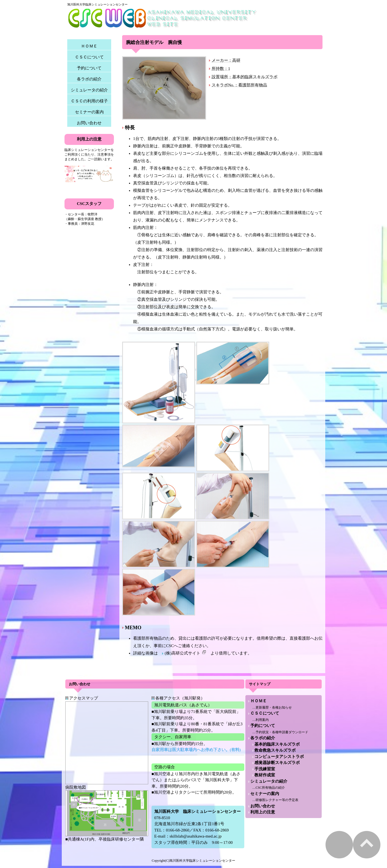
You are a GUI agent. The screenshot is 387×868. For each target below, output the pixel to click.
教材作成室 (265, 775)
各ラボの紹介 (89, 79)
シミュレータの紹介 (89, 90)
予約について (89, 68)
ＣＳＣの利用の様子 (89, 101)
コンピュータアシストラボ (279, 757)
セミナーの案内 (89, 112)
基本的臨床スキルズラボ (277, 744)
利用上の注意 (263, 812)
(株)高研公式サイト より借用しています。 (208, 653)
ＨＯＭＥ (89, 46)
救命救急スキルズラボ (275, 750)
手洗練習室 (265, 769)
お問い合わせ (89, 123)
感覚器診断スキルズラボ (277, 763)
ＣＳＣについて (89, 57)
